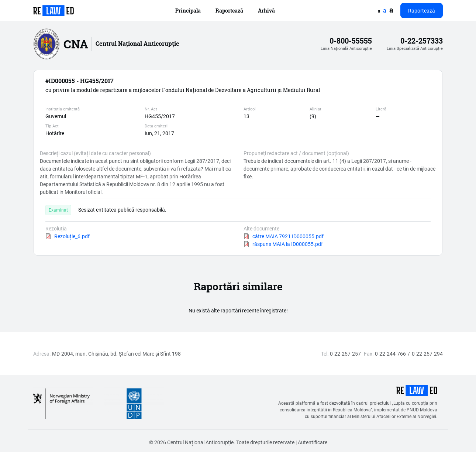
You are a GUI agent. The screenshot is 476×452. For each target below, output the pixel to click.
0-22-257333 (422, 41)
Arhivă (266, 11)
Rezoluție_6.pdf (72, 236)
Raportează (229, 11)
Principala (188, 11)
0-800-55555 (351, 41)
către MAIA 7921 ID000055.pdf (288, 236)
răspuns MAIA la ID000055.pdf (288, 244)
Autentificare (313, 442)
